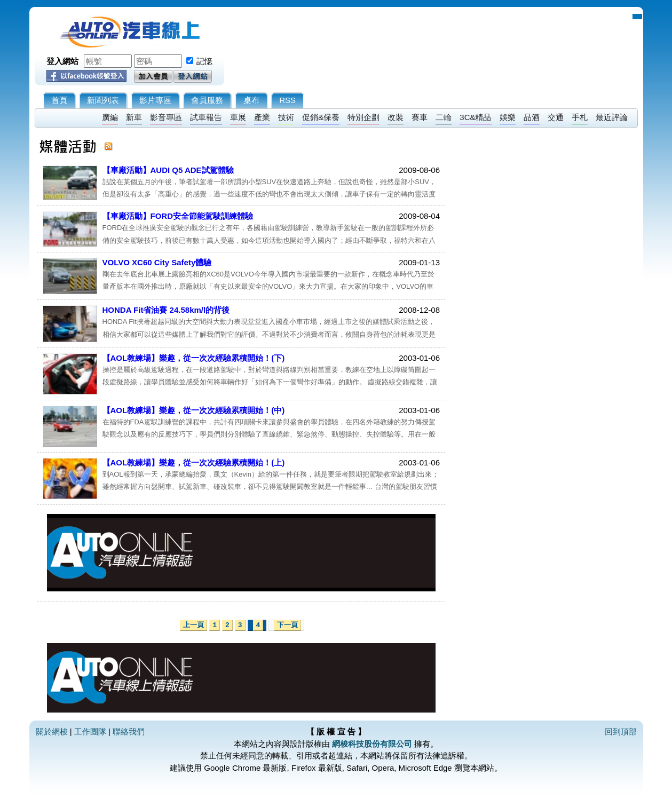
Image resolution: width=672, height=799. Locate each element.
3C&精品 (475, 117)
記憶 (204, 61)
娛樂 (508, 117)
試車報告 (206, 117)
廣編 (110, 117)
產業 (262, 117)
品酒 (532, 117)
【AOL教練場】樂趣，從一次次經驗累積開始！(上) (194, 462)
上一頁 (193, 625)
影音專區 (166, 117)
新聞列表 (103, 100)
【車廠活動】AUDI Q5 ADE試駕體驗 (168, 170)
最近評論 (612, 117)
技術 (286, 117)
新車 (134, 117)
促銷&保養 (321, 117)
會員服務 (207, 100)
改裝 (396, 117)
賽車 (420, 117)
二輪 (444, 117)
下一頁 (287, 625)
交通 (556, 117)
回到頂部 (621, 731)
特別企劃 (363, 117)
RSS (287, 100)
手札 (580, 117)
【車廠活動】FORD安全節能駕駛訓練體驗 (178, 216)
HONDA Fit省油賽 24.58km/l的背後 (166, 310)
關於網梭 (52, 731)
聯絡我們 (129, 731)
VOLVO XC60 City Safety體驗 (157, 262)
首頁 (59, 100)
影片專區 (155, 100)
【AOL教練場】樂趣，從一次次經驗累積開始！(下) (194, 358)
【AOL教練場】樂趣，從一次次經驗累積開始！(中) (194, 410)
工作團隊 (90, 731)
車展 (238, 117)
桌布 (251, 100)
